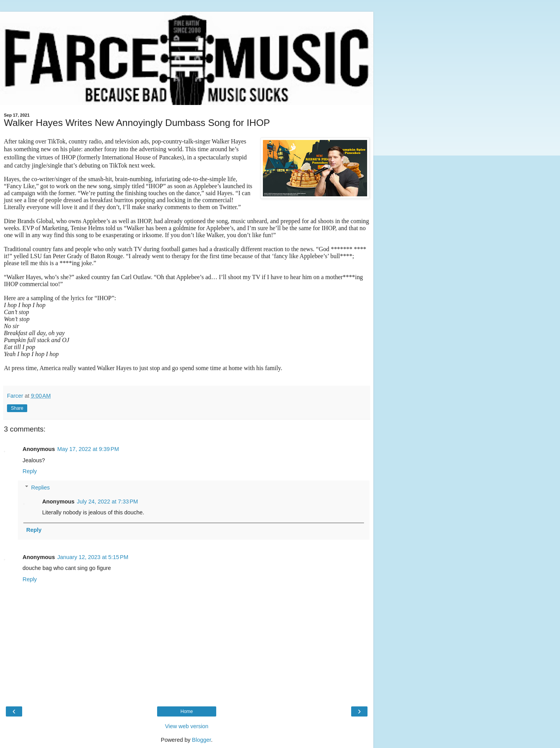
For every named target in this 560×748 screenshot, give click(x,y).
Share (17, 408)
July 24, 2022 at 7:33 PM (108, 502)
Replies (40, 488)
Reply (30, 471)
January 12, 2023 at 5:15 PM (93, 557)
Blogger (202, 740)
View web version (187, 726)
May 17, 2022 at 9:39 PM (88, 449)
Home (187, 711)
